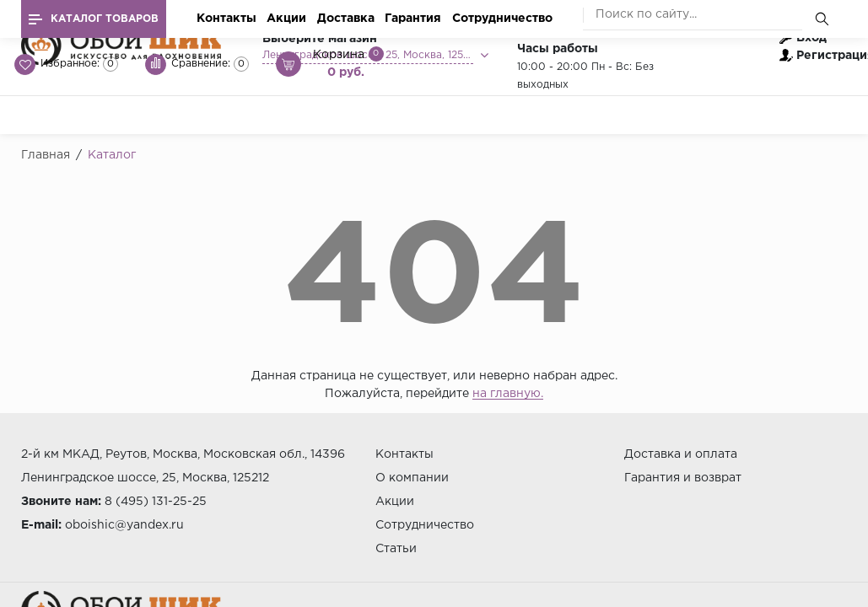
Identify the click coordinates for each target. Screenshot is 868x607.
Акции (286, 19)
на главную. (508, 394)
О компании (412, 478)
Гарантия (413, 19)
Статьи (396, 549)
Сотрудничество (502, 19)
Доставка (346, 19)
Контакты (226, 19)
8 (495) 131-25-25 (156, 502)
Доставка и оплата (681, 454)
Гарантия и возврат (683, 478)
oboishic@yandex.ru (124, 525)
